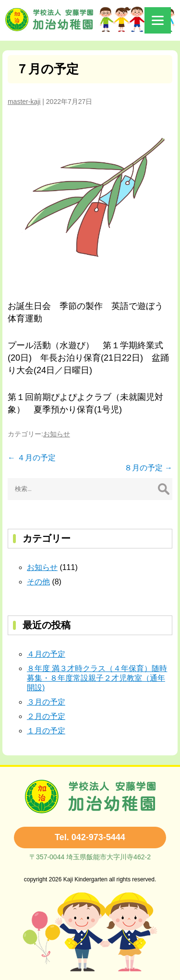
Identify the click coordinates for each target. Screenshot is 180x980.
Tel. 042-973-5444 (90, 837)
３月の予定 (46, 702)
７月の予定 (47, 69)
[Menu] (158, 20)
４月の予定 (32, 458)
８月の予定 (148, 468)
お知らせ (57, 434)
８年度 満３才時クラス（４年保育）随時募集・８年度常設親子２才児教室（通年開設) (97, 678)
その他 (38, 582)
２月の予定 (46, 716)
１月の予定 (46, 731)
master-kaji (24, 102)
